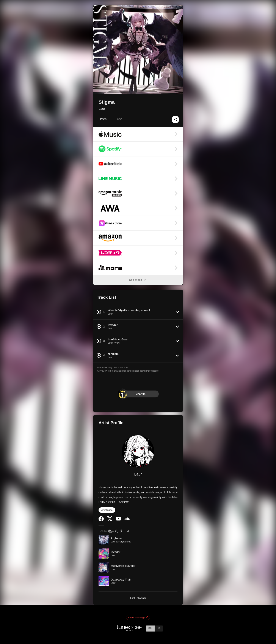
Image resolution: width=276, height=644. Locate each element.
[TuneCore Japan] (129, 630)
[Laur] (138, 451)
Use (120, 119)
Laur (102, 109)
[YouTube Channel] (118, 520)
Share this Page (138, 618)
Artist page (107, 510)
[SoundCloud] (127, 519)
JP (159, 628)
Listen (103, 119)
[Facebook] (101, 520)
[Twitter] (110, 520)
